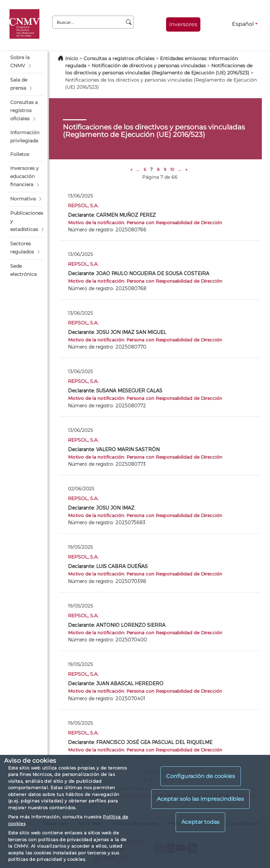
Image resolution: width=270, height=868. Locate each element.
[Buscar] (129, 22)
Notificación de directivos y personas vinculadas (149, 66)
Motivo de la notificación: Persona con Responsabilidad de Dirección (145, 222)
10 (172, 169)
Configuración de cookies (201, 776)
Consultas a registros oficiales (119, 58)
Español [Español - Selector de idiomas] (243, 24)
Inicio (72, 58)
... (138, 169)
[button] (26, 62)
